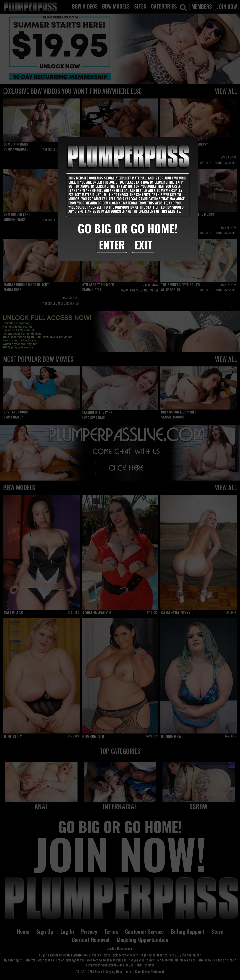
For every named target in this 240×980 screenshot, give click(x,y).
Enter (112, 245)
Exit (143, 245)
